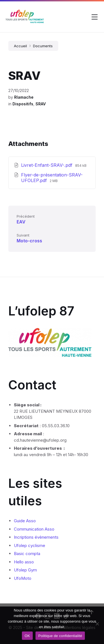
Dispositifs (23, 104)
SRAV (41, 104)
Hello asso (24, 562)
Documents (43, 46)
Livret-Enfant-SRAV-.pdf (47, 165)
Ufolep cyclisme (30, 545)
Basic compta (27, 554)
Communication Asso (34, 529)
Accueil (20, 46)
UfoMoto (23, 578)
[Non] (97, 624)
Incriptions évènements (36, 537)
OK (27, 636)
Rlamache (24, 97)
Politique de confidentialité (60, 636)
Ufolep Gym (25, 570)
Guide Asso (25, 521)
